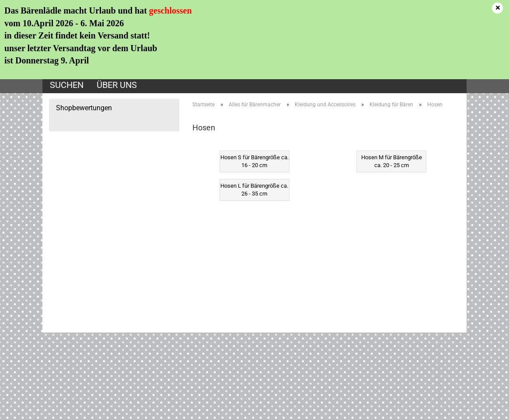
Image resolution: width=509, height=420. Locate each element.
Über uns (117, 85)
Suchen (67, 85)
